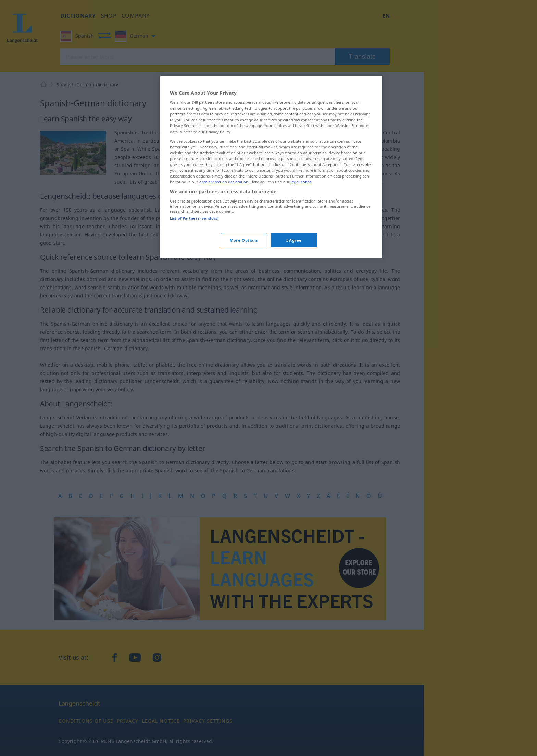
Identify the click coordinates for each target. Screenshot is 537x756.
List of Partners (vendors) (194, 218)
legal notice (301, 182)
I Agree (294, 240)
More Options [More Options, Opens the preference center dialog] (244, 240)
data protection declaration (224, 182)
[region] (271, 167)
